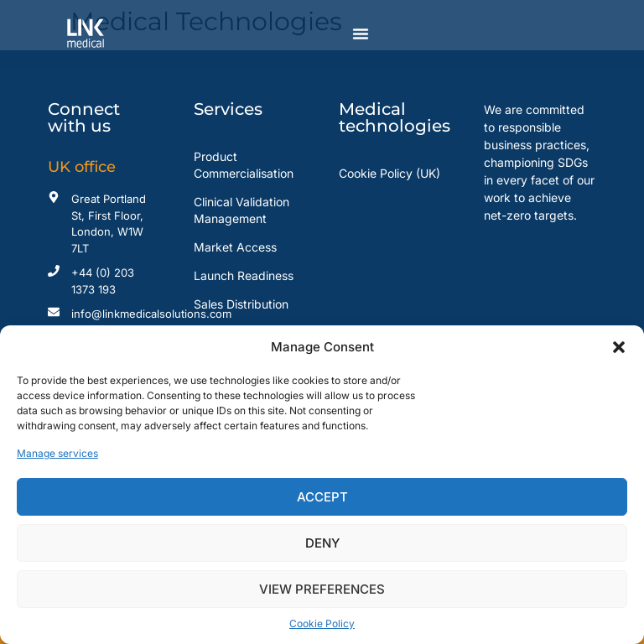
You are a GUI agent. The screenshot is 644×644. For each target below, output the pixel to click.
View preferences (322, 589)
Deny (322, 543)
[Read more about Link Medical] (104, 34)
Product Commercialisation (244, 165)
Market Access (235, 247)
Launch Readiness (244, 275)
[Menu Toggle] (361, 34)
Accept (322, 497)
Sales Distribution (241, 304)
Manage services (57, 453)
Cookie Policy (322, 623)
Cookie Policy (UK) (390, 173)
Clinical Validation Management (241, 210)
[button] (619, 347)
